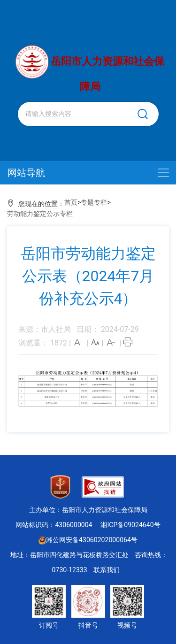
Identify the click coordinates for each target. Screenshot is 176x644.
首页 (71, 202)
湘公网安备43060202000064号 (88, 540)
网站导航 (26, 173)
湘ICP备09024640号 (130, 525)
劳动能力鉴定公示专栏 (40, 214)
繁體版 (24, 8)
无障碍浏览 (64, 8)
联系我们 (107, 570)
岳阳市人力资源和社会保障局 (90, 69)
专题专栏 (94, 202)
